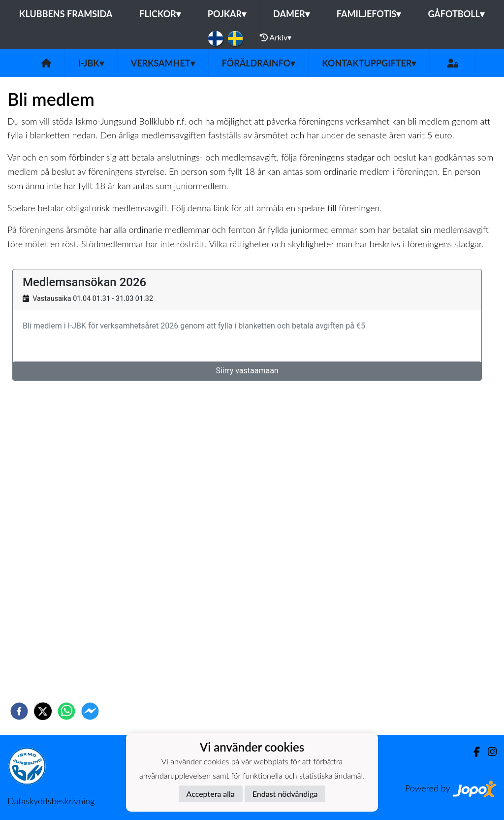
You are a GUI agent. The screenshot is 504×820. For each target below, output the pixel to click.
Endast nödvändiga (285, 794)
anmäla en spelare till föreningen (318, 208)
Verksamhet (163, 63)
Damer (291, 14)
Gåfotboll (456, 14)
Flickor (160, 14)
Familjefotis (369, 14)
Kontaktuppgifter (369, 63)
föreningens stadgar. (445, 244)
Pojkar (227, 14)
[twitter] (43, 711)
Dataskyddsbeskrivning (51, 801)
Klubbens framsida (66, 14)
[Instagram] (488, 752)
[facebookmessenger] (90, 711)
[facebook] (19, 711)
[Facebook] (473, 752)
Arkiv (276, 37)
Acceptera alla (211, 794)
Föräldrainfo (259, 63)
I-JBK (91, 63)
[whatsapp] (66, 711)
